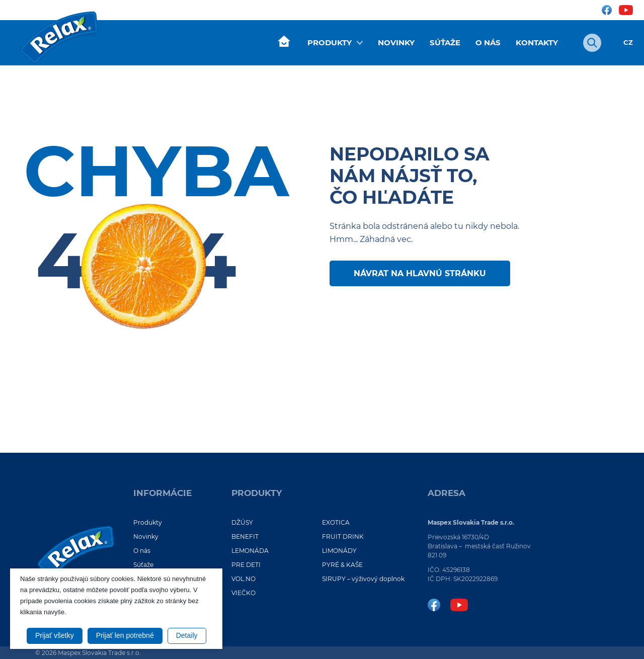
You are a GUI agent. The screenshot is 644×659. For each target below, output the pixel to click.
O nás (488, 43)
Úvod (284, 42)
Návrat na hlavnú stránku (420, 273)
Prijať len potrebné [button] (125, 635)
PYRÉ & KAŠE (342, 565)
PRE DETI (246, 565)
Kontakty (537, 43)
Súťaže (445, 43)
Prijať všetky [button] (55, 635)
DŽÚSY (242, 522)
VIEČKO (244, 593)
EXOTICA (336, 522)
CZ (628, 43)
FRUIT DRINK (343, 537)
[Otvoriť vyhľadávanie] (592, 43)
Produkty (330, 43)
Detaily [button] (187, 635)
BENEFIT (245, 537)
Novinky (396, 43)
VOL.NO (244, 579)
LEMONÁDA (250, 551)
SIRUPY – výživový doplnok (363, 579)
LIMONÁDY (339, 551)
